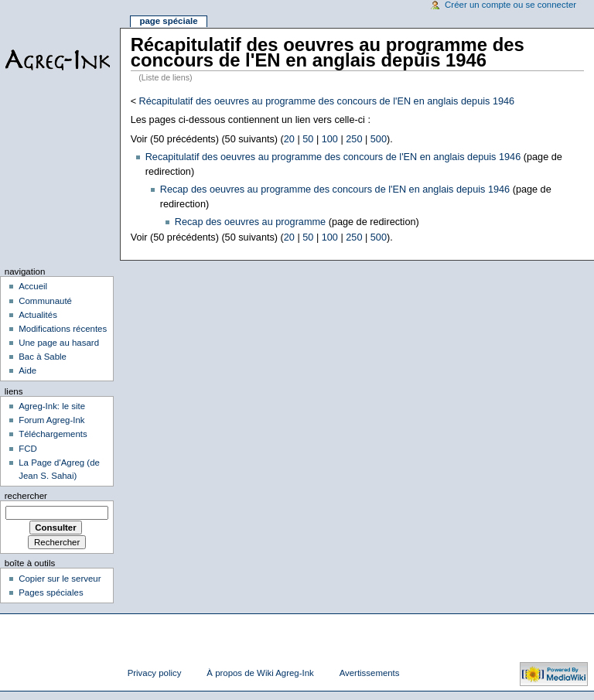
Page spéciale (168, 21)
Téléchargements (53, 434)
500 (379, 139)
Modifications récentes (63, 329)
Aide (27, 370)
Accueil (33, 286)
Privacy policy (155, 673)
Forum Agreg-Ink (51, 420)
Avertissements (370, 673)
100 (330, 139)
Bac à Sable (43, 357)
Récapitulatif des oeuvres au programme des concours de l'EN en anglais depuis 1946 (327, 101)
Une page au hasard (59, 343)
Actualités (38, 315)
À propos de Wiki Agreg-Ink (260, 673)
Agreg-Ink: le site (52, 406)
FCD (28, 449)
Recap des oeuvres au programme (250, 222)
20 (289, 139)
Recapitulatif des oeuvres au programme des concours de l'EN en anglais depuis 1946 (333, 157)
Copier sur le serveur (60, 579)
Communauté (45, 301)
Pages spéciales (51, 592)
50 (308, 139)
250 (354, 139)
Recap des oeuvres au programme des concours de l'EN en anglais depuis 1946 (335, 190)
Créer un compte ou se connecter (510, 5)
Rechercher (26, 496)
